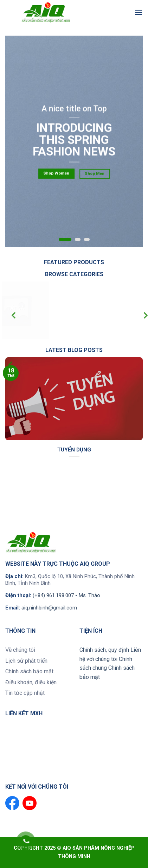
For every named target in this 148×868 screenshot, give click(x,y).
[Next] (140, 316)
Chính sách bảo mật (29, 671)
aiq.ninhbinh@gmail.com (49, 608)
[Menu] (139, 12)
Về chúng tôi (20, 650)
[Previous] (8, 316)
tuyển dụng (74, 450)
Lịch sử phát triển (26, 661)
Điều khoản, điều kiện (31, 682)
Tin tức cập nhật (25, 693)
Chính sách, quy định (104, 650)
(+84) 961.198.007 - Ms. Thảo (66, 595)
